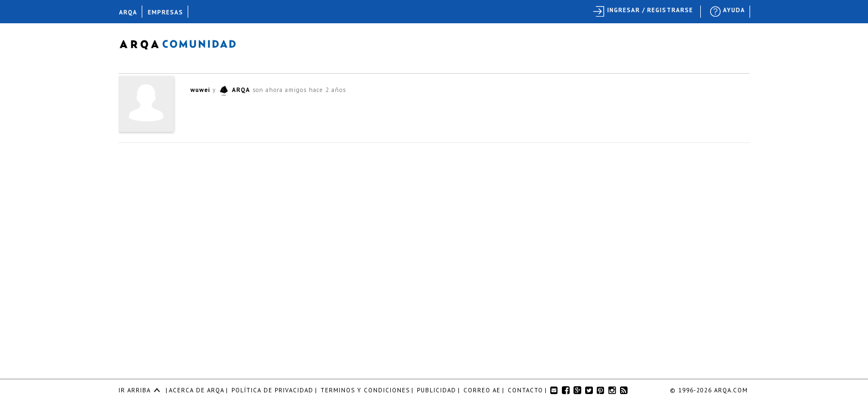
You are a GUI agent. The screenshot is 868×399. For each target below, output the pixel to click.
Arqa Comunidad (186, 43)
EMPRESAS (166, 12)
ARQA (241, 90)
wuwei (200, 90)
